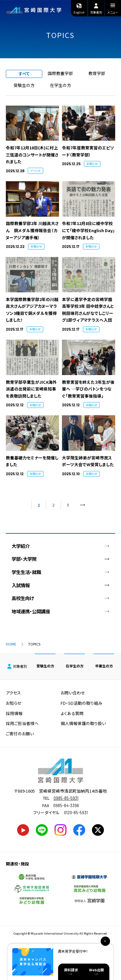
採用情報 (14, 713)
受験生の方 (24, 85)
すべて (24, 74)
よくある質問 (72, 713)
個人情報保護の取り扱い (83, 723)
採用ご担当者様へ (22, 723)
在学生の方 (60, 85)
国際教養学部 (60, 73)
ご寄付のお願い (20, 734)
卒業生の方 (104, 666)
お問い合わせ (73, 693)
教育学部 (97, 73)
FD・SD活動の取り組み (81, 703)
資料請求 (71, 970)
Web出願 (96, 970)
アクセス (13, 693)
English (79, 8)
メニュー (113, 9)
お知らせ (14, 703)
